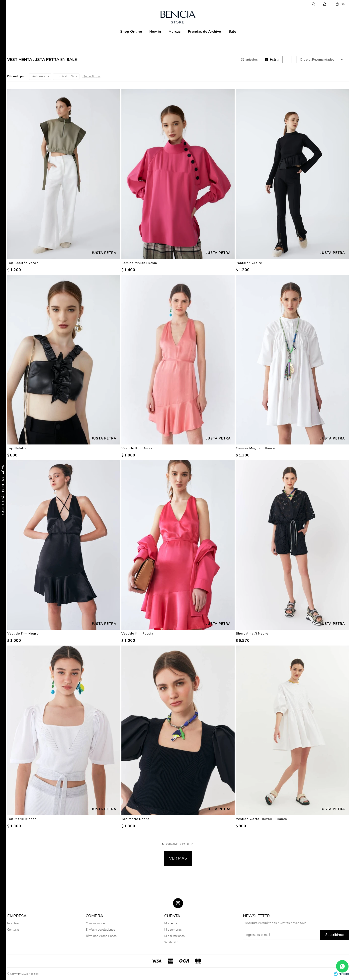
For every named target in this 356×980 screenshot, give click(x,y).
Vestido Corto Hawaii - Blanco (262, 819)
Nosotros (13, 923)
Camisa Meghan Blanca (255, 448)
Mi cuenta (171, 923)
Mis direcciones (175, 936)
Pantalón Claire (249, 263)
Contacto (13, 930)
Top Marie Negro (135, 819)
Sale (232, 32)
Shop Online (131, 32)
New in (155, 32)
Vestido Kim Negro (23, 634)
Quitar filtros (91, 76)
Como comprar (95, 923)
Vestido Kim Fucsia (137, 634)
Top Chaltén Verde (23, 263)
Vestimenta (39, 76)
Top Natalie (17, 448)
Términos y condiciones (101, 936)
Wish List (171, 942)
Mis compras (173, 930)
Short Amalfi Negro (252, 634)
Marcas (175, 32)
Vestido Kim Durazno (139, 448)
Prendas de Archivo (205, 32)
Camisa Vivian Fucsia (139, 263)
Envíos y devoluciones (100, 930)
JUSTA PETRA (65, 76)
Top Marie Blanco (22, 819)
